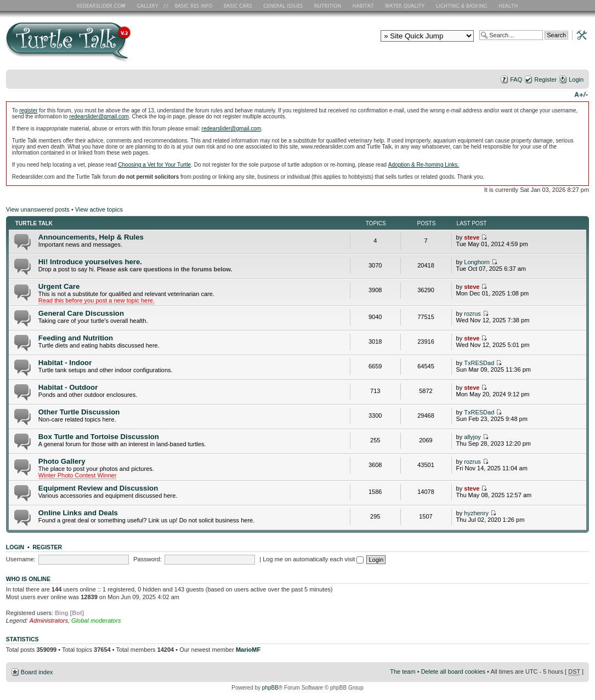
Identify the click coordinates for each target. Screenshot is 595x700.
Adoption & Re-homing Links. (424, 165)
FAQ (516, 79)
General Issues (284, 5)
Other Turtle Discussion (79, 412)
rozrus (472, 314)
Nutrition (329, 5)
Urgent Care (59, 286)
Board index (37, 672)
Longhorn (477, 262)
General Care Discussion (81, 313)
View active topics (99, 209)
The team (403, 671)
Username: (21, 559)
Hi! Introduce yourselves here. (90, 262)
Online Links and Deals (78, 513)
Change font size (581, 94)
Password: (147, 559)
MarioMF (248, 650)
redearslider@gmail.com (99, 116)
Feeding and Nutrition (76, 338)
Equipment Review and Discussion (98, 488)
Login (576, 79)
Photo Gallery (62, 461)
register (28, 110)
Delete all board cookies (453, 671)
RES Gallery (151, 5)
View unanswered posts (38, 209)
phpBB (270, 688)
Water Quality (405, 5)
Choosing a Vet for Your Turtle (154, 165)
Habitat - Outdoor (68, 387)
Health (509, 5)
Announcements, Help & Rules (91, 237)
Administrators (49, 621)
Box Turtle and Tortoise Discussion (99, 437)
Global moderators (96, 621)
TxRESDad (479, 363)
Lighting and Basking (462, 5)
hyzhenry (476, 513)
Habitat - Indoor (65, 363)
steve (472, 237)
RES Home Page (103, 5)
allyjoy (472, 437)
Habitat (364, 5)
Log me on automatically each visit (313, 559)
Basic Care (237, 5)
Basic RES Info (191, 5)
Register (545, 79)
